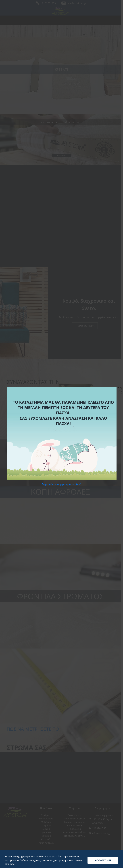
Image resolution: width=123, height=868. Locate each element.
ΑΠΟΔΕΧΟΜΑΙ (103, 860)
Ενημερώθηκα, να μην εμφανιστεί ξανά (61, 484)
